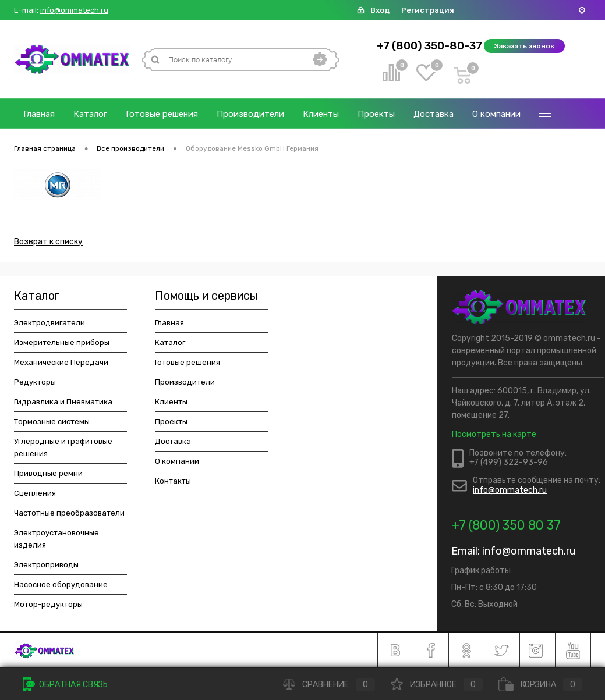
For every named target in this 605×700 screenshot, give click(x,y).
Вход (380, 10)
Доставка (434, 114)
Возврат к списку (48, 242)
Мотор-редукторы (48, 604)
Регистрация (428, 10)
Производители (250, 114)
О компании (496, 114)
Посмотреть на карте (494, 434)
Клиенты (321, 114)
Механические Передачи (61, 362)
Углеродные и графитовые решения (63, 447)
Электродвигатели (49, 323)
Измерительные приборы (62, 342)
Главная (39, 114)
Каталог (90, 114)
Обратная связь (65, 685)
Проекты (376, 114)
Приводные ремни (48, 473)
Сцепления (35, 493)
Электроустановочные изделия (56, 539)
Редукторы (35, 382)
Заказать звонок (524, 46)
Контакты (173, 481)
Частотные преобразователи (69, 513)
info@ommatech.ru (74, 10)
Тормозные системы (52, 422)
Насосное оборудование (61, 584)
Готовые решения (162, 114)
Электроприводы (46, 565)
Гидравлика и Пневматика (63, 402)
